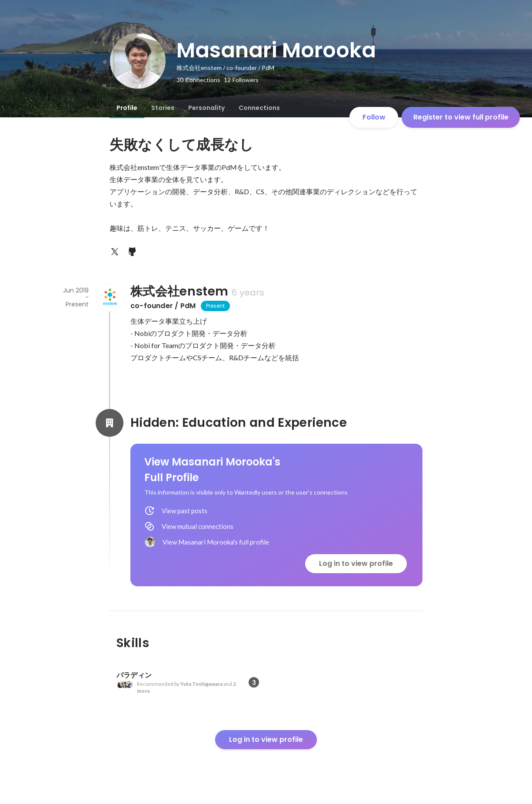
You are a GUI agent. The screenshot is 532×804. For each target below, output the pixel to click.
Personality (206, 108)
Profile (127, 108)
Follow (374, 117)
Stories (163, 108)
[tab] (127, 108)
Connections (259, 108)
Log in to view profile (356, 563)
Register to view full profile (461, 117)
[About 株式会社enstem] (110, 297)
